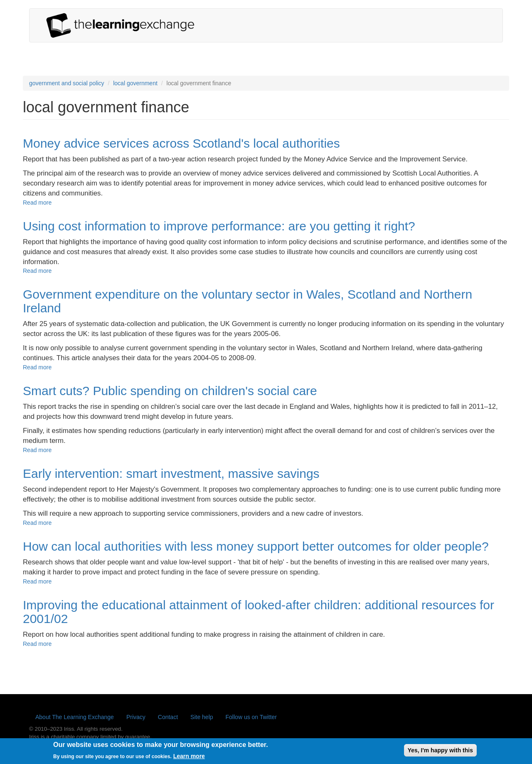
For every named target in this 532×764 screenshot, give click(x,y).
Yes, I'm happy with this (440, 752)
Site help (202, 717)
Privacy (136, 717)
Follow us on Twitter (251, 717)
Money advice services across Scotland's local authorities (181, 143)
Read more (37, 203)
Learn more (189, 758)
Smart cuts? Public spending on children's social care (170, 391)
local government (135, 83)
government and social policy (67, 83)
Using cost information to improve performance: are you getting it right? (219, 226)
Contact (168, 717)
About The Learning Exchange (75, 717)
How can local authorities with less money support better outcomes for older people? (256, 546)
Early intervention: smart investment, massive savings (171, 473)
